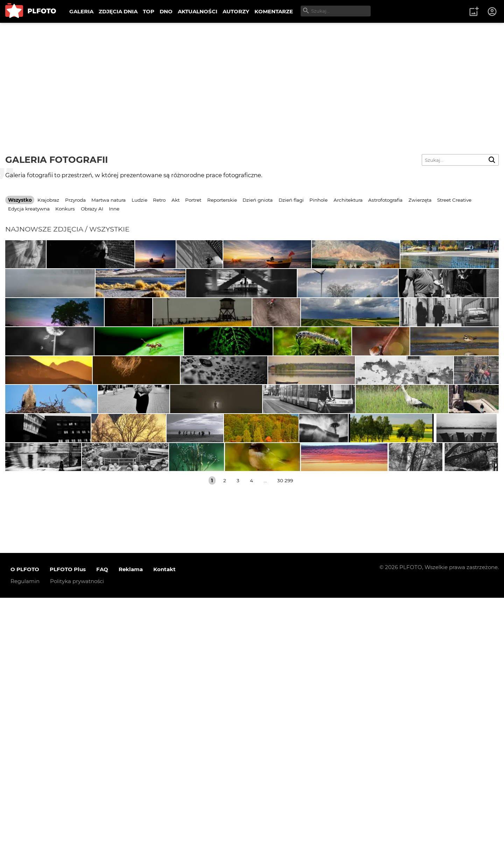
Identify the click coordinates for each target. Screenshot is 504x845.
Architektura (348, 200)
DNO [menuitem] (166, 11)
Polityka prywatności (77, 829)
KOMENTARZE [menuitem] (274, 11)
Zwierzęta (420, 200)
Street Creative (454, 200)
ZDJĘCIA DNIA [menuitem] (118, 11)
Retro (159, 200)
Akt (176, 200)
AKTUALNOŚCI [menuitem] (198, 11)
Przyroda (75, 200)
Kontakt (164, 817)
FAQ (102, 817)
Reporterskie (222, 200)
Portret (193, 200)
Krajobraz (48, 200)
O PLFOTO (25, 817)
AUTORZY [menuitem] (236, 11)
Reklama (131, 817)
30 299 (285, 728)
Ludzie (139, 200)
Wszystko (20, 200)
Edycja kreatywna (29, 209)
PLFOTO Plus (68, 817)
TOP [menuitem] (149, 11)
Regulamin (25, 829)
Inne (114, 209)
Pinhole (318, 200)
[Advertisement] (252, 75)
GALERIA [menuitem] (81, 11)
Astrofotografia (385, 200)
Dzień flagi (291, 200)
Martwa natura (108, 200)
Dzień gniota (258, 200)
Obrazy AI (92, 209)
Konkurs (65, 209)
